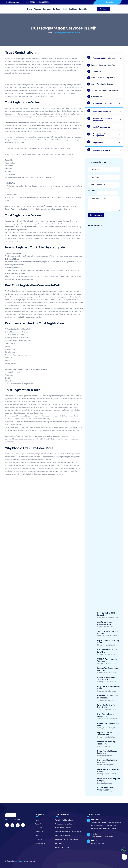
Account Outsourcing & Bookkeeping (99, 119)
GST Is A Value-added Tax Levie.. (107, 664)
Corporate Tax (94, 71)
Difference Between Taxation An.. (106, 682)
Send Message (96, 215)
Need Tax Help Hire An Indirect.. (107, 756)
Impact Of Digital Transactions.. (105, 738)
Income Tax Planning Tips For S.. (106, 747)
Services (46, 9)
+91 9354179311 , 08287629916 (103, 837)
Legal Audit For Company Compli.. (108, 784)
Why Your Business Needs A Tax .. (108, 692)
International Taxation (99, 111)
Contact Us (83, 9)
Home (29, 9)
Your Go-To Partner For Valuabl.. (107, 636)
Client (65, 9)
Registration (95, 143)
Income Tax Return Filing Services (101, 78)
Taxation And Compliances (101, 58)
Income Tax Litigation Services (100, 84)
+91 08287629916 (44, 2)
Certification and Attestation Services (102, 90)
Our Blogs (73, 9)
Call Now (104, 9)
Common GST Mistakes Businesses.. (107, 701)
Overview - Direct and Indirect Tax (101, 65)
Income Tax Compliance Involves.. (108, 673)
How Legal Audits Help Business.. (107, 765)
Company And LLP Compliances (98, 135)
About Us (37, 9)
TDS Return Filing (95, 97)
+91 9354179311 (28, 2)
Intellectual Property (99, 150)
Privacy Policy (39, 844)
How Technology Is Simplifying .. (106, 719)
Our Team (57, 9)
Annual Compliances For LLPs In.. (108, 728)
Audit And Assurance (99, 127)
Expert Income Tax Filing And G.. (108, 646)
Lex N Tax (18, 862)
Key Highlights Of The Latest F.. (107, 618)
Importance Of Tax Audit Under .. (108, 774)
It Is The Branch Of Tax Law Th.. (107, 655)
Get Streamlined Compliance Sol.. (105, 627)
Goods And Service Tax (99, 104)
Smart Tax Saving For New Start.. (106, 710)
